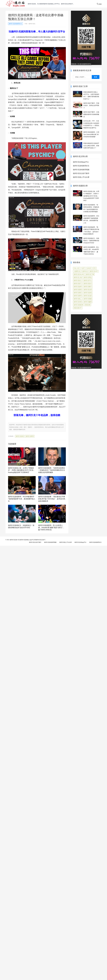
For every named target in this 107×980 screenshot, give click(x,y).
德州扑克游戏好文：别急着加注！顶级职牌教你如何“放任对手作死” (91, 241)
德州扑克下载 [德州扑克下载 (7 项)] (90, 274)
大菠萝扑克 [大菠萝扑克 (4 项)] (77, 271)
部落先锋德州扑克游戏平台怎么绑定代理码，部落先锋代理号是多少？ (91, 146)
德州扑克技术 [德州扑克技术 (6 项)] (88, 283)
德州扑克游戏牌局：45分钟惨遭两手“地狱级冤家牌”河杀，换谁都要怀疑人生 (22, 499)
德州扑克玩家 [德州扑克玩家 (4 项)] (88, 296)
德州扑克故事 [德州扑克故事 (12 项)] (78, 287)
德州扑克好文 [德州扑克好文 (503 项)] (78, 280)
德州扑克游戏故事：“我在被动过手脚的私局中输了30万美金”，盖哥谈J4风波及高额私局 (52, 499)
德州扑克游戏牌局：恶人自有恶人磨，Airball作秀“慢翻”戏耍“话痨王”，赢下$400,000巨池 (51, 528)
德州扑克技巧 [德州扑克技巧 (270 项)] (78, 283)
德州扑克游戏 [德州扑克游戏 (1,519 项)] (88, 293)
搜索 (96, 77)
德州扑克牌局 (30, 436)
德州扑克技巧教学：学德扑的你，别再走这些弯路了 (91, 105)
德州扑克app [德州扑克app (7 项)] (94, 271)
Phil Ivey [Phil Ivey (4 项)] (77, 268)
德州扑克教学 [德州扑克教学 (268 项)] (88, 287)
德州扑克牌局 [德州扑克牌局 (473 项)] (78, 296)
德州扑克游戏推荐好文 (15, 24)
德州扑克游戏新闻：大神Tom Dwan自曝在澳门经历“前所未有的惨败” (91, 134)
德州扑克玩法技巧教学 (81, 173)
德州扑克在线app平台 (81, 162)
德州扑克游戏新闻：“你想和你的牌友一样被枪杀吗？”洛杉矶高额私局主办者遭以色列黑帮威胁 (52, 470)
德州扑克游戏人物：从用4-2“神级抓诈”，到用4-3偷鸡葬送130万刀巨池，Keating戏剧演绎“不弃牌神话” (22, 470)
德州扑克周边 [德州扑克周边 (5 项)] (88, 277)
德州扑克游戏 (20, 436)
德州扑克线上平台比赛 (81, 177)
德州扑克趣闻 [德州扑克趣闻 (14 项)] (88, 302)
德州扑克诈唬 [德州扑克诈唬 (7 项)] (78, 302)
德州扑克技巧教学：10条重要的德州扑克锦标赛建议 (91, 114)
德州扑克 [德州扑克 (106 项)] (85, 271)
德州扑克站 (32, 24)
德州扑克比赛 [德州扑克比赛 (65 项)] (88, 290)
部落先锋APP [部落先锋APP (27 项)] (78, 308)
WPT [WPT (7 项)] (84, 268)
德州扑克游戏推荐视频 (81, 170)
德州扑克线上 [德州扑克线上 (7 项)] (78, 299)
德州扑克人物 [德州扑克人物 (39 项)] (78, 277)
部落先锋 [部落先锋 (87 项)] (88, 305)
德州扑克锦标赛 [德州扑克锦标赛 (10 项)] (78, 305)
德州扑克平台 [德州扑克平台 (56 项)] (88, 280)
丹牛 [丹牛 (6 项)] (95, 268)
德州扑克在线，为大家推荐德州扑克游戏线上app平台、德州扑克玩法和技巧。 (51, 4)
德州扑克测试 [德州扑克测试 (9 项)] (78, 293)
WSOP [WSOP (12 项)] (89, 268)
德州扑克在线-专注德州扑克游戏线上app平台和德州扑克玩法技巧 (28, 540)
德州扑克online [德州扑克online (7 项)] (79, 274)
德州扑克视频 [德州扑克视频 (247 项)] (88, 299)
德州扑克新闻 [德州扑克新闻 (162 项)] (78, 290)
